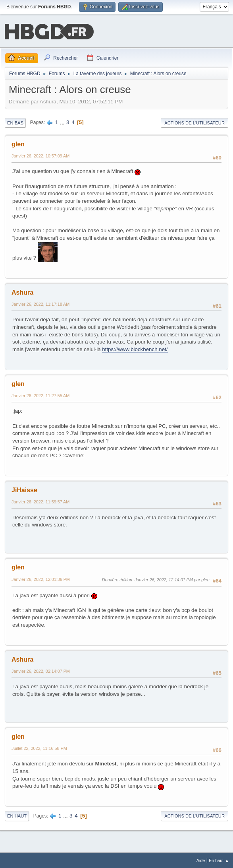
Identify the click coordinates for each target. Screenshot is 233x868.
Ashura (22, 292)
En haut (17, 815)
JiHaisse (24, 489)
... (63, 121)
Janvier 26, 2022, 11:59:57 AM (40, 501)
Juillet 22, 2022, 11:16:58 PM (39, 748)
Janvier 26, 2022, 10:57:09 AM (40, 155)
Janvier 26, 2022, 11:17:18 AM (40, 303)
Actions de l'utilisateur (194, 122)
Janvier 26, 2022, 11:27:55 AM (40, 395)
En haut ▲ (219, 860)
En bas (15, 122)
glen (18, 143)
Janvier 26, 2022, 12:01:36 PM (41, 579)
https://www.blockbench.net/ (135, 349)
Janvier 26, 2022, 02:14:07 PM (41, 670)
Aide (201, 860)
